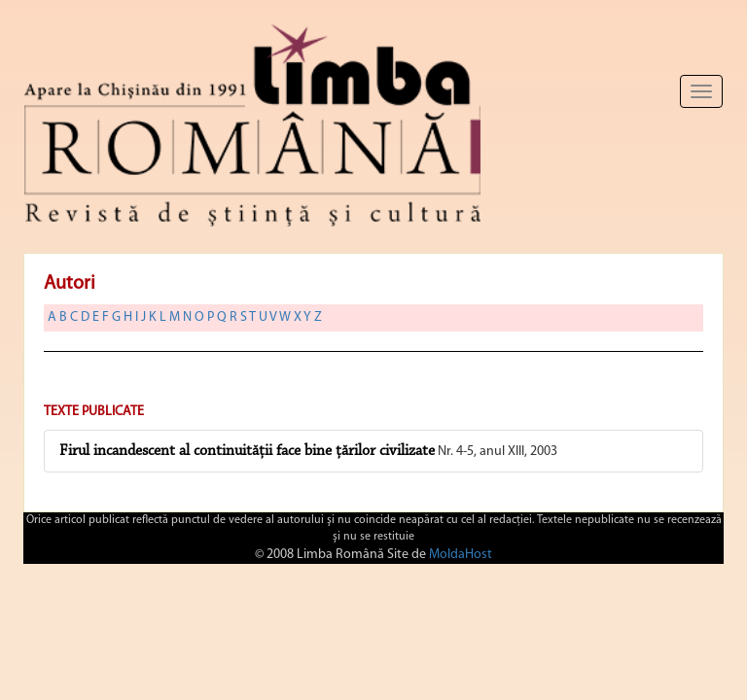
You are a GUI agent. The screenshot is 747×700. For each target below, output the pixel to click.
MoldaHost (461, 555)
